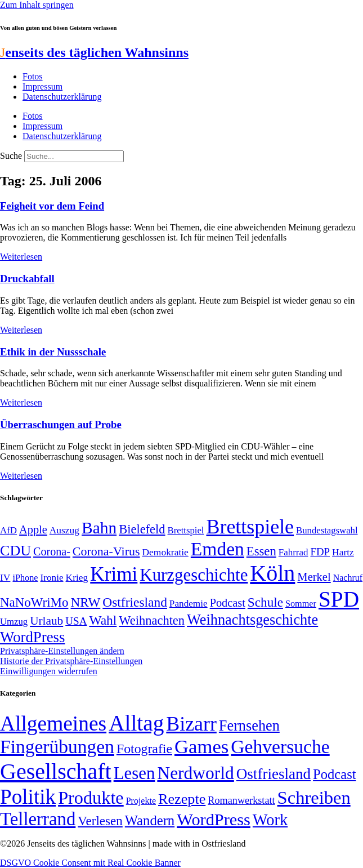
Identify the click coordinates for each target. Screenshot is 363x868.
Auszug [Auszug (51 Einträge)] (64, 530)
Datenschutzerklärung (62, 97)
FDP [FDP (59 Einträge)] (320, 552)
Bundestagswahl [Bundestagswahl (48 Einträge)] (327, 530)
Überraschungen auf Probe (61, 424)
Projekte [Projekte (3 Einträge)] (141, 801)
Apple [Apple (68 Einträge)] (33, 529)
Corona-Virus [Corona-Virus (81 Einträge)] (106, 551)
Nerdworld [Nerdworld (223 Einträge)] (195, 773)
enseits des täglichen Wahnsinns (94, 52)
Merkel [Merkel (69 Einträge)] (314, 577)
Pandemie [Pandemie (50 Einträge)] (189, 604)
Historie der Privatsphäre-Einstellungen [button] (71, 661)
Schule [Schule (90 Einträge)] (265, 602)
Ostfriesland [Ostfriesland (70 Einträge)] (274, 774)
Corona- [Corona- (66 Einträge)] (52, 551)
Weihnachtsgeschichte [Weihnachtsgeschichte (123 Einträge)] (252, 620)
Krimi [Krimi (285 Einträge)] (114, 574)
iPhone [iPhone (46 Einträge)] (25, 578)
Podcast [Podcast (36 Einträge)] (334, 774)
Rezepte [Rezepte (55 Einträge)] (182, 799)
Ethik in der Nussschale (53, 352)
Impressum (42, 86)
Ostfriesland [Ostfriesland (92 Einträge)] (135, 602)
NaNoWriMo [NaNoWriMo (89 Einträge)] (34, 602)
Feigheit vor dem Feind (52, 206)
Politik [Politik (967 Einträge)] (28, 797)
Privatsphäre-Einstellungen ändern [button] (62, 651)
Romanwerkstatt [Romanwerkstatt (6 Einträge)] (241, 800)
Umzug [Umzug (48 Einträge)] (14, 622)
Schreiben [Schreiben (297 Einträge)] (314, 798)
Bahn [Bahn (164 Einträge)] (99, 528)
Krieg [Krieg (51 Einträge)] (77, 577)
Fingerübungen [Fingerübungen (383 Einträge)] (57, 747)
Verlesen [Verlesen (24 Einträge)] (100, 821)
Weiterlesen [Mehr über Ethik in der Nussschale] (21, 402)
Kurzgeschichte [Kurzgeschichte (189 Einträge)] (194, 575)
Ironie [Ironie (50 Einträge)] (52, 578)
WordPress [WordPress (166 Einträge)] (214, 820)
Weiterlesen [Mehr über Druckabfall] (21, 330)
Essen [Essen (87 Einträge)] (261, 551)
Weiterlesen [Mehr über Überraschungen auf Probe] (21, 476)
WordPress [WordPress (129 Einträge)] (32, 637)
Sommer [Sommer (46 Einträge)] (301, 604)
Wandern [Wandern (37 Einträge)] (150, 820)
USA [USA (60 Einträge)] (76, 621)
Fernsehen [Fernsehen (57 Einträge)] (249, 726)
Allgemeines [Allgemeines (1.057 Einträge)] (53, 724)
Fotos (33, 76)
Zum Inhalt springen (37, 5)
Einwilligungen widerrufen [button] (49, 671)
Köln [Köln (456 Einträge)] (272, 573)
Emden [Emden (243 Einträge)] (218, 549)
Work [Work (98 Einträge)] (270, 820)
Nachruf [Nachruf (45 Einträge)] (348, 578)
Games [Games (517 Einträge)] (201, 747)
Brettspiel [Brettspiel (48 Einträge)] (186, 530)
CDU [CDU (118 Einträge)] (15, 551)
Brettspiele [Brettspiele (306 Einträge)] (250, 527)
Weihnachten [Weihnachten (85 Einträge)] (152, 620)
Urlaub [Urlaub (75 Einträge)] (46, 621)
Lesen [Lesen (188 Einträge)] (135, 773)
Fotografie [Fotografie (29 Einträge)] (144, 749)
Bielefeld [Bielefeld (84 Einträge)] (142, 529)
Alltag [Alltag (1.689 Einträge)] (136, 723)
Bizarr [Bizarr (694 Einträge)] (191, 724)
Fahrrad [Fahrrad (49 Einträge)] (293, 552)
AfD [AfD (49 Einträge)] (8, 530)
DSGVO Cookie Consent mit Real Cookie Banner (90, 863)
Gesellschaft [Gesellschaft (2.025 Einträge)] (56, 771)
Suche (11, 156)
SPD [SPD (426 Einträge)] (339, 599)
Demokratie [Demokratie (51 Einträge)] (165, 552)
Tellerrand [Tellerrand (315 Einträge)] (38, 819)
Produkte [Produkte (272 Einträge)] (91, 798)
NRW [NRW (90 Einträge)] (85, 602)
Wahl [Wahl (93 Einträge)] (103, 620)
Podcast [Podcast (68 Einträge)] (228, 603)
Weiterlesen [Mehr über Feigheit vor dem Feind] (21, 257)
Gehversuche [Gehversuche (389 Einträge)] (280, 747)
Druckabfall (27, 279)
